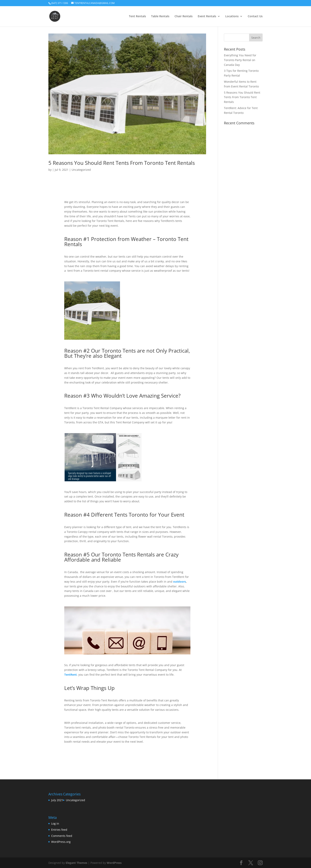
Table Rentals (160, 16)
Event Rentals (207, 16)
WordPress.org (61, 842)
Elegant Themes (76, 863)
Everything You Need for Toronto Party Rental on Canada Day (240, 60)
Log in (55, 823)
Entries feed (59, 830)
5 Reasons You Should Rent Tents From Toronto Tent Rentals (122, 163)
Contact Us (255, 16)
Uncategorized (81, 170)
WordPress (114, 863)
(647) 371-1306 (60, 3)
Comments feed (62, 836)
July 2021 (57, 800)
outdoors (179, 582)
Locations (232, 16)
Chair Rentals (184, 16)
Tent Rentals (137, 16)
